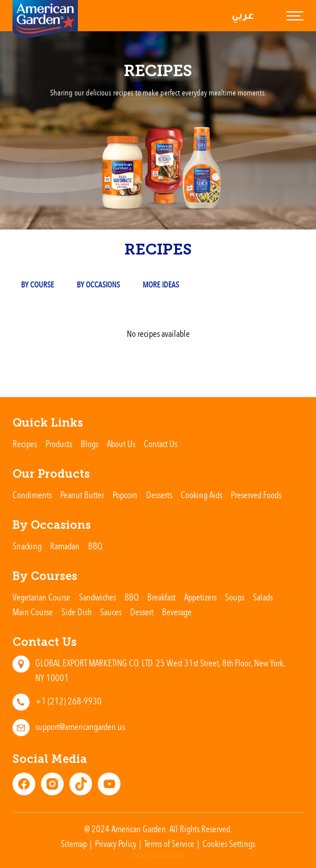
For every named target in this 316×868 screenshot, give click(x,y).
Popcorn (125, 495)
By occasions (98, 284)
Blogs (90, 444)
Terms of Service (169, 844)
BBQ (95, 546)
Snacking (27, 546)
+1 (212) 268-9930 (68, 701)
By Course (38, 284)
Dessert (142, 612)
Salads (263, 597)
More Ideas (161, 284)
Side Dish (76, 612)
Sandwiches (97, 597)
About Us (121, 444)
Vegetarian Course (41, 597)
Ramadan (65, 546)
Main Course (33, 612)
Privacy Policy (116, 844)
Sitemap (74, 844)
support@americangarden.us (80, 727)
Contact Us (161, 444)
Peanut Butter (82, 495)
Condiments (32, 495)
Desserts (159, 495)
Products (59, 444)
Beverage (177, 612)
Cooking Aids (201, 495)
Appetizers (200, 597)
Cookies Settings (229, 844)
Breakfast (161, 597)
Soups (235, 597)
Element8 (172, 855)
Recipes (25, 444)
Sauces (111, 612)
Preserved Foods (256, 495)
